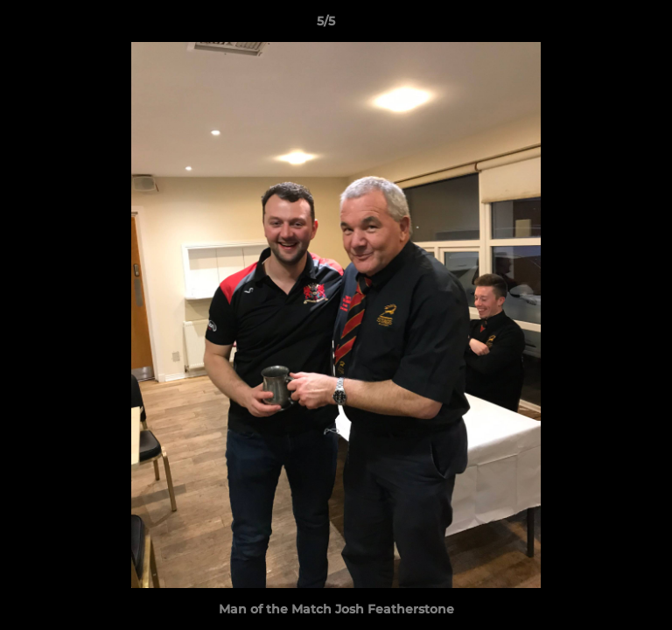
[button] (609, 25)
